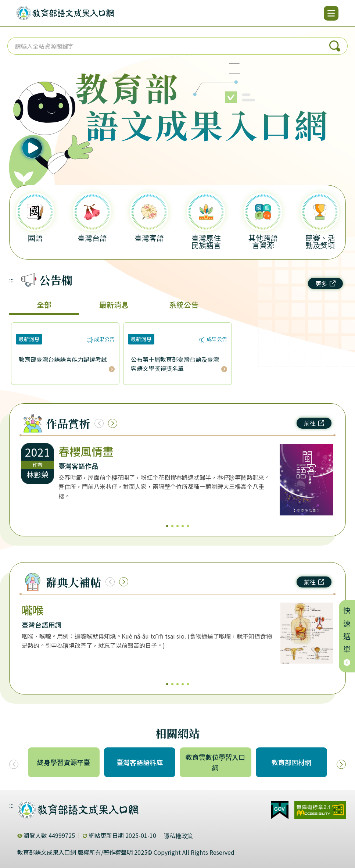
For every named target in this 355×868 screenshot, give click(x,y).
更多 (325, 283)
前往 (314, 423)
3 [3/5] (177, 526)
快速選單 (347, 636)
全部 (44, 305)
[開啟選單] (331, 13)
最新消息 (114, 305)
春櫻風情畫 (86, 451)
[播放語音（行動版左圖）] (47, 122)
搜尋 (335, 46)
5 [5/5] (188, 526)
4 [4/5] (183, 526)
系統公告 (184, 305)
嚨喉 (33, 610)
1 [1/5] (167, 526)
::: (11, 280)
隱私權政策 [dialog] (178, 836)
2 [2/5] (172, 526)
